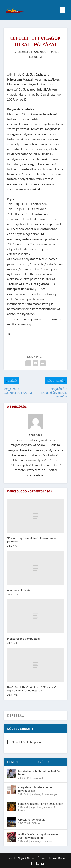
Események (38, 778)
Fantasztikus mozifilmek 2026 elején (41, 804)
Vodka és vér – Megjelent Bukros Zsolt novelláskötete (39, 836)
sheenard (24, 52)
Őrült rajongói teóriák (31, 820)
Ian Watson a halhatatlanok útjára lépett (39, 773)
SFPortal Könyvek (50, 794)
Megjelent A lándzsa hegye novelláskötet (35, 789)
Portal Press (46, 841)
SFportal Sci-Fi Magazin (26, 742)
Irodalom (36, 794)
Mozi (50, 807)
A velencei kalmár (19, 590)
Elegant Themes (27, 858)
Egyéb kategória (39, 807)
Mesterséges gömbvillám (23, 639)
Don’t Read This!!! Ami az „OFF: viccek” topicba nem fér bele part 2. (32, 689)
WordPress (59, 858)
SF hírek (36, 823)
